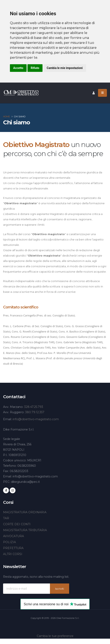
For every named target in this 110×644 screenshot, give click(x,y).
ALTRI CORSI (13, 554)
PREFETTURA (13, 548)
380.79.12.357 (35, 412)
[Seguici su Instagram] (13, 490)
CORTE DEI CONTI (17, 524)
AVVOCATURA (14, 536)
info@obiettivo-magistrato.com (36, 419)
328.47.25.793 (34, 407)
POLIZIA (9, 542)
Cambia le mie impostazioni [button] (65, 68)
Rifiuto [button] (35, 68)
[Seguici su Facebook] (6, 490)
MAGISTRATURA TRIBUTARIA (25, 530)
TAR (6, 518)
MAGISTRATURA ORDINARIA (25, 512)
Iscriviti (60, 589)
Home (7, 117)
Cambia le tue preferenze (55, 636)
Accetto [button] (18, 68)
